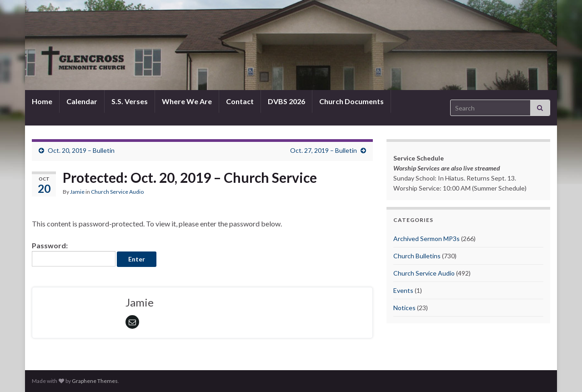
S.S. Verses (130, 101)
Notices (404, 308)
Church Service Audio (117, 192)
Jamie (77, 192)
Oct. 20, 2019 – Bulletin (81, 150)
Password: (74, 254)
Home (42, 101)
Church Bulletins (417, 256)
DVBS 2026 (286, 101)
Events (403, 290)
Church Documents (351, 101)
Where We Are (187, 101)
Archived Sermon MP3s (426, 239)
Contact (240, 101)
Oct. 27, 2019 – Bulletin (324, 150)
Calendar (82, 101)
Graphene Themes (95, 381)
